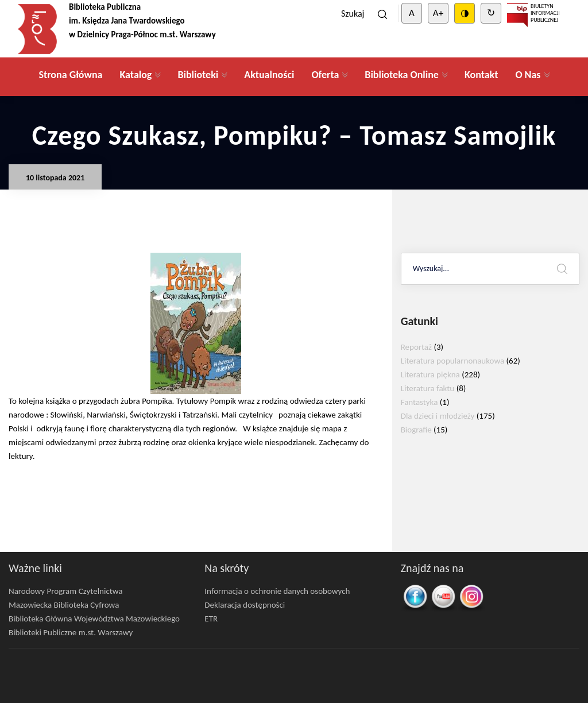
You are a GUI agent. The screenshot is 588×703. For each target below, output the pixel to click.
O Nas (528, 75)
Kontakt (481, 75)
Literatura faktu (428, 388)
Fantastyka (419, 402)
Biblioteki (198, 75)
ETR (211, 619)
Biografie (416, 430)
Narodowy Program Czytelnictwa (66, 591)
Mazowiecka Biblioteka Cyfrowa (64, 605)
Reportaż (416, 347)
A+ (438, 13)
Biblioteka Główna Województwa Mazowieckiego (94, 619)
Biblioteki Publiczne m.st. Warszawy (71, 632)
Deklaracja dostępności (245, 605)
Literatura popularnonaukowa (453, 361)
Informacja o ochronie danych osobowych (277, 591)
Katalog (136, 75)
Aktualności (269, 75)
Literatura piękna (430, 374)
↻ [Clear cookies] (491, 13)
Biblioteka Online (402, 75)
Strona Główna (70, 75)
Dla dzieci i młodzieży (438, 416)
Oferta (325, 75)
